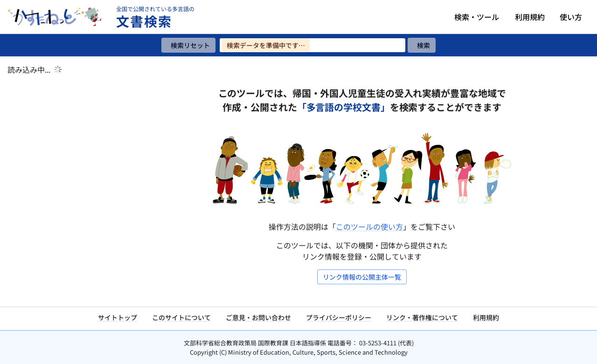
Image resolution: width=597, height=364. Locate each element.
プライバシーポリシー (339, 317)
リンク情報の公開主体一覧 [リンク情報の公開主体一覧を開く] (362, 277)
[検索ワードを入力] (312, 45)
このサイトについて (181, 317)
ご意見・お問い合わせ (258, 317)
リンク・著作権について (422, 317)
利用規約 (530, 17)
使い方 (571, 17)
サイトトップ (118, 317)
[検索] (422, 45)
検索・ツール (477, 17)
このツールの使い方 (369, 227)
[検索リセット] (188, 45)
